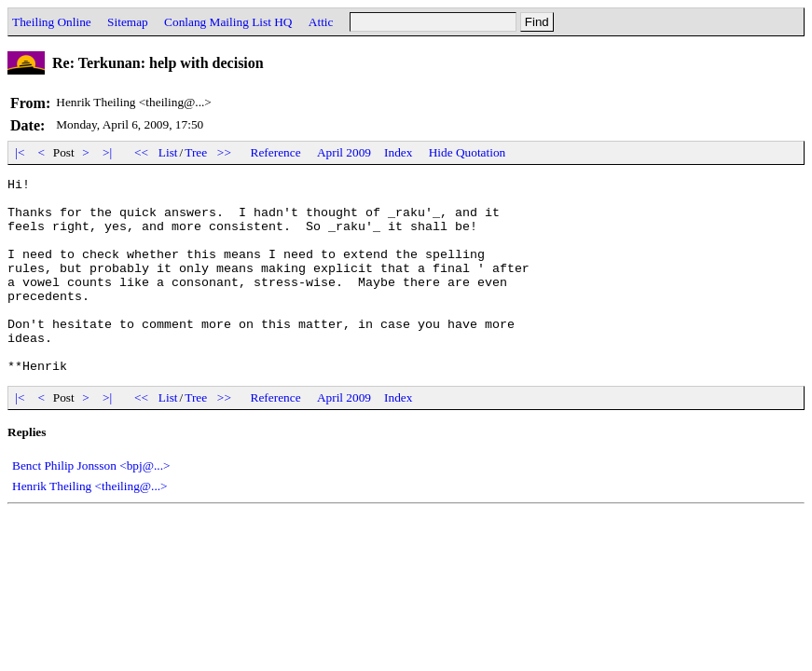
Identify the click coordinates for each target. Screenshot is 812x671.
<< (142, 152)
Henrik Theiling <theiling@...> (90, 525)
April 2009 (344, 152)
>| (108, 152)
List (168, 152)
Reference (276, 152)
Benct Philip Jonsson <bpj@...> (91, 505)
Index (398, 152)
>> (225, 152)
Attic (321, 22)
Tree (196, 152)
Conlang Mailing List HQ (228, 22)
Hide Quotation (468, 152)
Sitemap (128, 22)
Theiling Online (52, 22)
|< (20, 152)
